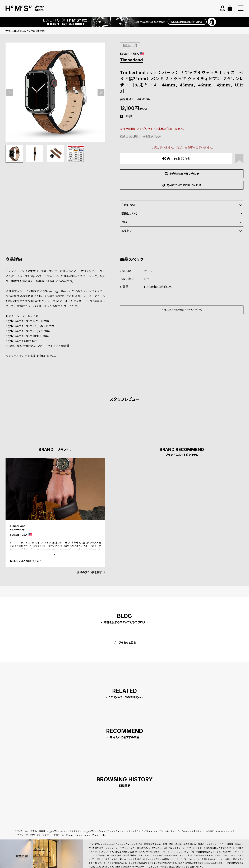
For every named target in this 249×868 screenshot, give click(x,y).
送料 (182, 222)
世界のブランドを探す (91, 572)
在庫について (182, 205)
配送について (182, 214)
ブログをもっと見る (125, 643)
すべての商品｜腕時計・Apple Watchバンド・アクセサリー (53, 831)
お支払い (182, 231)
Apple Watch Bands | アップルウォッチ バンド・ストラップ (114, 831)
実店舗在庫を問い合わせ (182, 174)
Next (101, 92)
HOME (18, 831)
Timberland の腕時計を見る (26, 561)
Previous (10, 92)
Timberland (131, 60)
